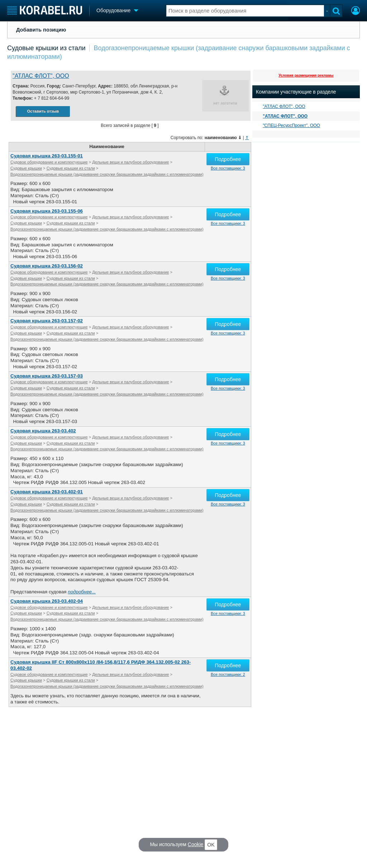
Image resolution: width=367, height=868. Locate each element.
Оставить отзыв (43, 111)
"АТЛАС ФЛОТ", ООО (41, 76)
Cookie (196, 844)
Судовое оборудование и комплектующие (49, 162)
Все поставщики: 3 (228, 168)
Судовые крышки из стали (46, 48)
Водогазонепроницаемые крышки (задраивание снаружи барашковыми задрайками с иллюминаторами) (107, 174)
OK (211, 845)
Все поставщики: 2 (228, 674)
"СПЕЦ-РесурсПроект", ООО (291, 125)
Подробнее (228, 159)
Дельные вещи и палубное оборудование (130, 162)
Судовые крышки (26, 168)
